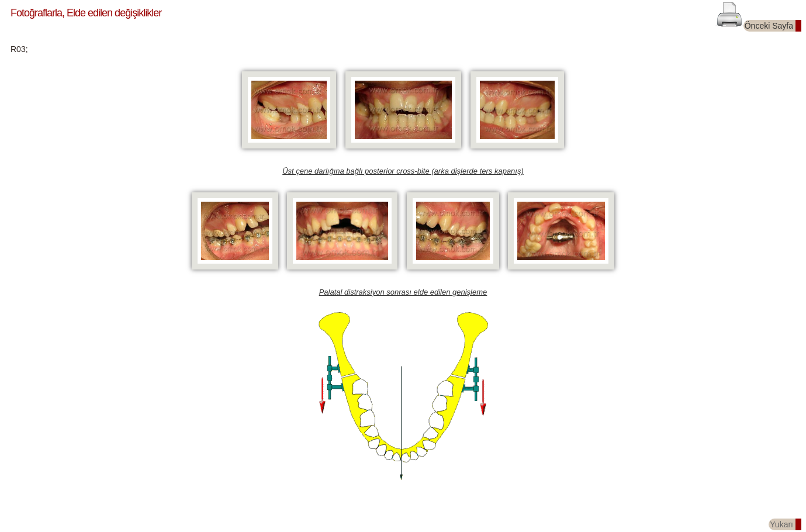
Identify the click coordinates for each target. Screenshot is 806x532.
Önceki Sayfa (769, 26)
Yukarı (781, 524)
